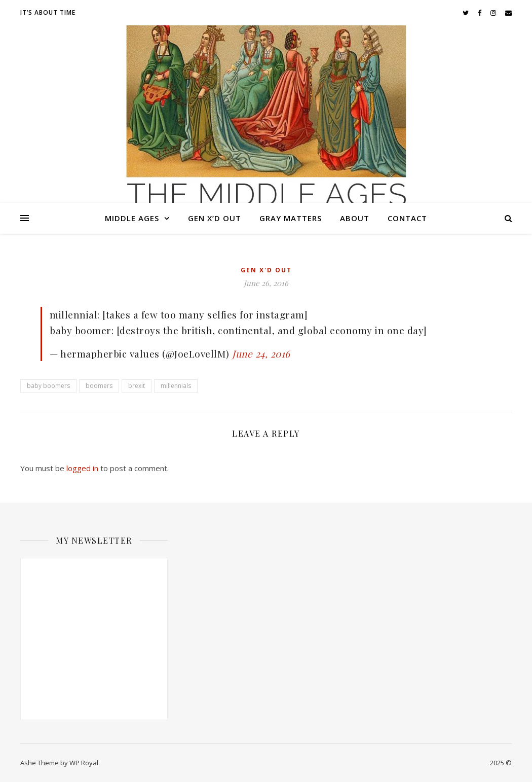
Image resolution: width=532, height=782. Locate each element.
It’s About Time (48, 12)
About (355, 218)
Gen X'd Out (266, 270)
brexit (137, 386)
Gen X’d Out (215, 218)
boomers (99, 386)
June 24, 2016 (261, 353)
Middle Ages (132, 218)
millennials (176, 386)
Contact (407, 218)
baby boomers (48, 386)
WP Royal (84, 763)
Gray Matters (291, 218)
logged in (82, 468)
